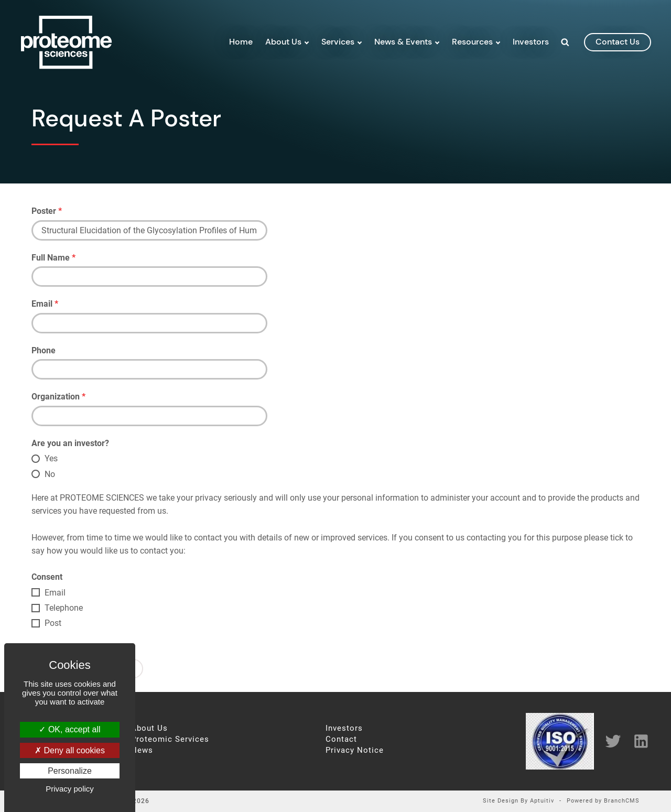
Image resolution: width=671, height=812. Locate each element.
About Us (149, 728)
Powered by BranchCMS (603, 801)
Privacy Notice (355, 750)
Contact (341, 739)
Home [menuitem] (241, 42)
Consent (47, 577)
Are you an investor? (70, 443)
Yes (51, 458)
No (50, 474)
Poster (47, 211)
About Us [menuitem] (283, 42)
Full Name (53, 258)
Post (53, 623)
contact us (618, 42)
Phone (44, 350)
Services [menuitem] (338, 42)
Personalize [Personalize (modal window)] (70, 771)
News (142, 750)
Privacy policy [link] (70, 789)
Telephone (64, 608)
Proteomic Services (170, 739)
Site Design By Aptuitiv (518, 801)
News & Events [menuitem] (403, 42)
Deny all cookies (70, 750)
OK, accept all (69, 729)
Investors (344, 728)
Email (45, 304)
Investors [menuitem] (531, 42)
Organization (58, 397)
